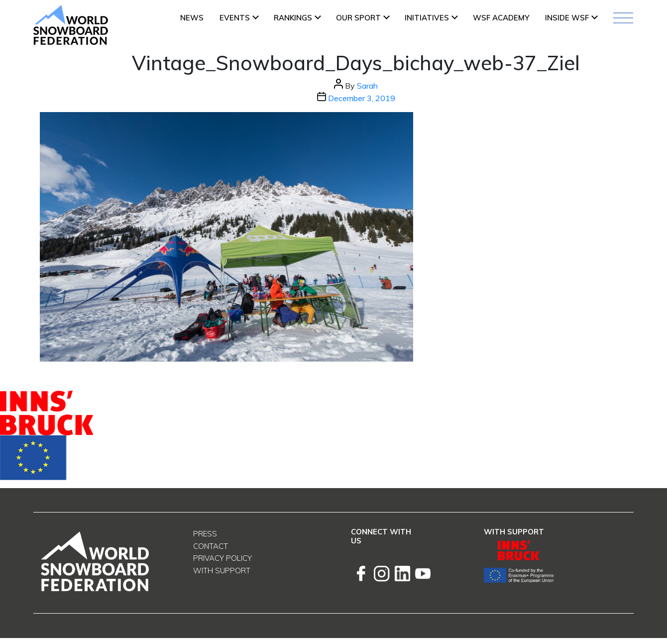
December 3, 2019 (362, 98)
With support (222, 571)
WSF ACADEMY (501, 18)
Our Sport (358, 18)
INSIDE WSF (567, 18)
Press (205, 534)
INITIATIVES (427, 18)
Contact (211, 546)
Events (235, 18)
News (192, 18)
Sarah (367, 86)
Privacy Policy (222, 558)
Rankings (293, 18)
